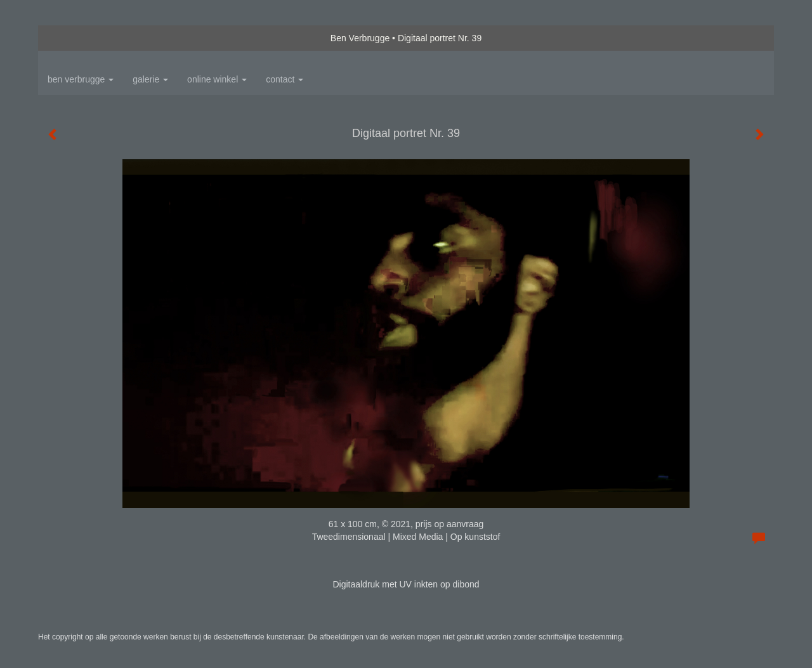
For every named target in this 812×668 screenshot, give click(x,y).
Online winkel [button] (217, 79)
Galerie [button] (150, 79)
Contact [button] (285, 79)
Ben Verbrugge (360, 38)
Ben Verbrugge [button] (81, 79)
